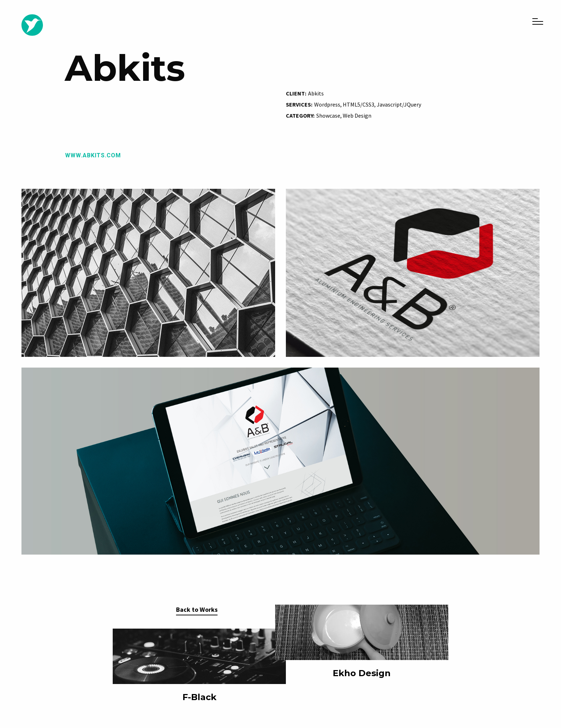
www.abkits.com (93, 155)
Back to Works (197, 609)
